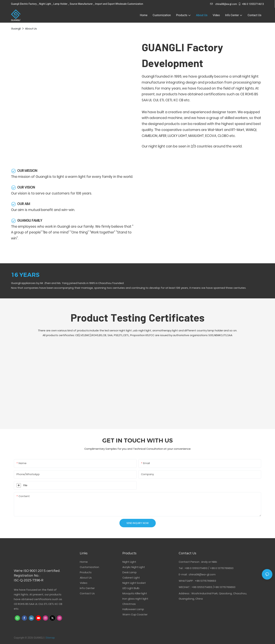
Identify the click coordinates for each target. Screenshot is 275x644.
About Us (31, 29)
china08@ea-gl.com (224, 4)
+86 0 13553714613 (251, 4)
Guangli (16, 29)
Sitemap (50, 638)
